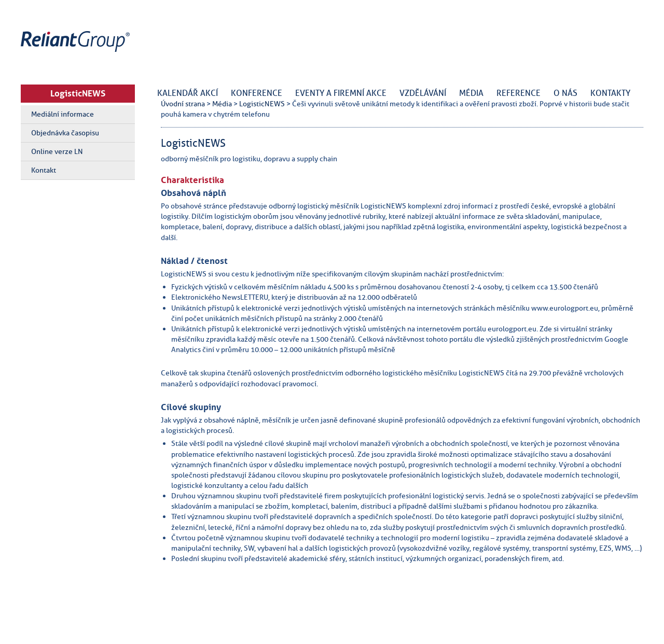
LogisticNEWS (78, 93)
